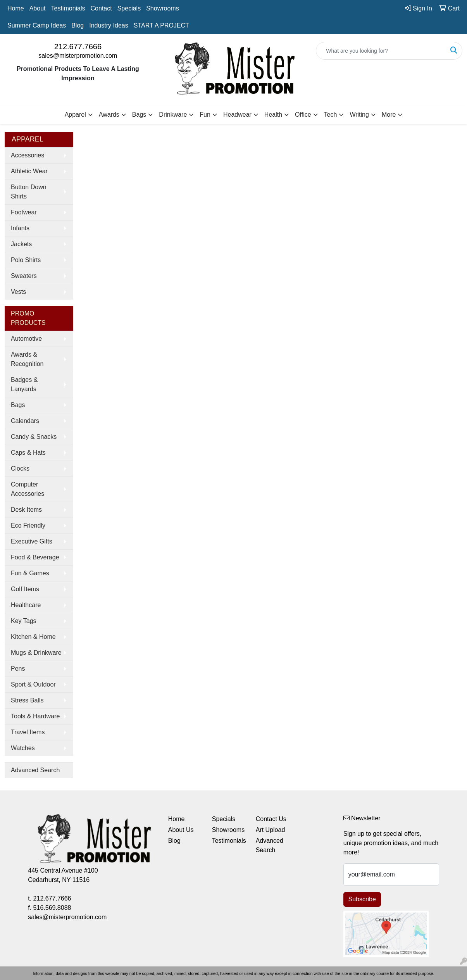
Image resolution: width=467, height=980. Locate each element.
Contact (101, 8)
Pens (18, 669)
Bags (18, 405)
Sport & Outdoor (33, 684)
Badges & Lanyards (24, 384)
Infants (20, 228)
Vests (18, 292)
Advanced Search (35, 770)
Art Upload (271, 830)
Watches (23, 748)
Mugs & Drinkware (36, 653)
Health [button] (273, 115)
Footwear (24, 212)
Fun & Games (30, 573)
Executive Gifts (32, 541)
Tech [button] (331, 115)
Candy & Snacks (34, 437)
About (38, 8)
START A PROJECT (161, 25)
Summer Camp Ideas (37, 25)
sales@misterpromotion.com (78, 56)
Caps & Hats (28, 453)
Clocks (20, 468)
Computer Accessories (28, 489)
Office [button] (303, 115)
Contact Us (271, 819)
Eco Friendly (28, 525)
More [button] (389, 115)
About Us (181, 830)
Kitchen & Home (33, 637)
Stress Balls (27, 700)
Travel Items (28, 732)
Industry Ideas (109, 25)
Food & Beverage (35, 557)
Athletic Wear (29, 171)
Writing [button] (359, 115)
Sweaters (24, 276)
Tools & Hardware (35, 716)
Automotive (26, 339)
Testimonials (68, 8)
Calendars (25, 421)
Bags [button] (139, 115)
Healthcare (26, 605)
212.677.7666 (78, 47)
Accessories (28, 155)
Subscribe (362, 899)
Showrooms (162, 8)
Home (16, 8)
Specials (129, 8)
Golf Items (25, 589)
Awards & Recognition (27, 359)
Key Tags (24, 621)
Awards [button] (109, 115)
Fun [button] (205, 115)
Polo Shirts (26, 260)
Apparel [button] (75, 115)
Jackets (21, 244)
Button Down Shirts (29, 192)
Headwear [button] (237, 115)
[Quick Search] (381, 51)
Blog (78, 25)
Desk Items (26, 510)
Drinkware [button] (173, 115)
